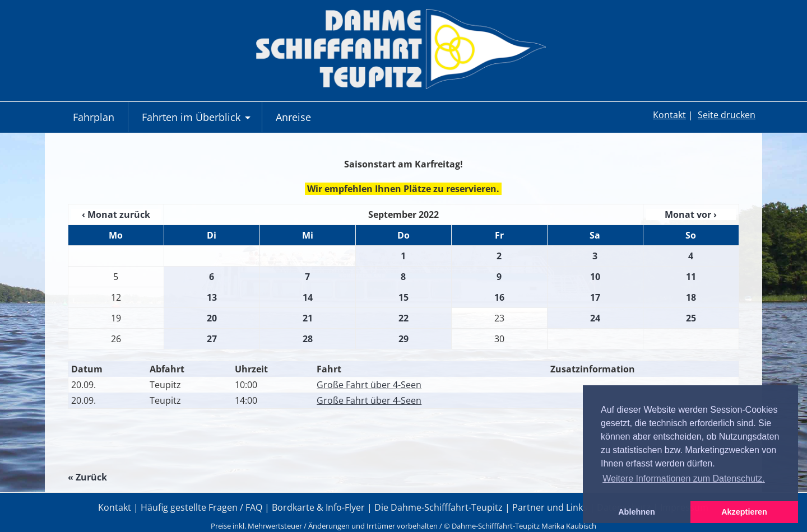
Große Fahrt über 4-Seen (369, 385)
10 (595, 277)
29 (403, 339)
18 (691, 297)
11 (691, 277)
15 (403, 297)
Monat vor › (691, 214)
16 (499, 297)
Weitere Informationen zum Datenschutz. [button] (684, 479)
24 (595, 318)
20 (212, 318)
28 (308, 339)
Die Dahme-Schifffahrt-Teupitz (439, 507)
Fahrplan (94, 117)
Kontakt (669, 115)
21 (308, 318)
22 (403, 318)
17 (595, 297)
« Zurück (87, 477)
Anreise (293, 117)
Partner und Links (550, 507)
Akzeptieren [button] (744, 512)
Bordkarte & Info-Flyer (318, 507)
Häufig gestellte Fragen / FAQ (201, 507)
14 (308, 297)
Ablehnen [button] (637, 512)
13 (212, 297)
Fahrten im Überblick (198, 122)
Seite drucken (727, 115)
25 (691, 318)
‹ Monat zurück (116, 214)
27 (212, 339)
